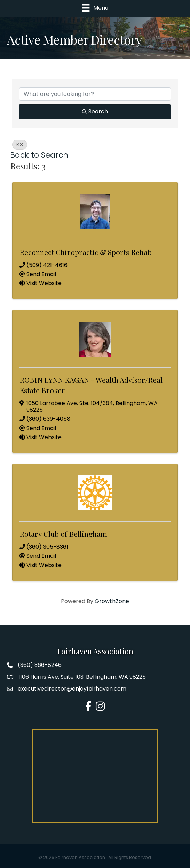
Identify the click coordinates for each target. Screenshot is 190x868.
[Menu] (95, 8)
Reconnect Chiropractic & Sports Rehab (86, 252)
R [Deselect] (20, 144)
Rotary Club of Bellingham (63, 534)
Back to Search (39, 155)
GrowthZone (112, 601)
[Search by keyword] (95, 94)
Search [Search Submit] (95, 111)
